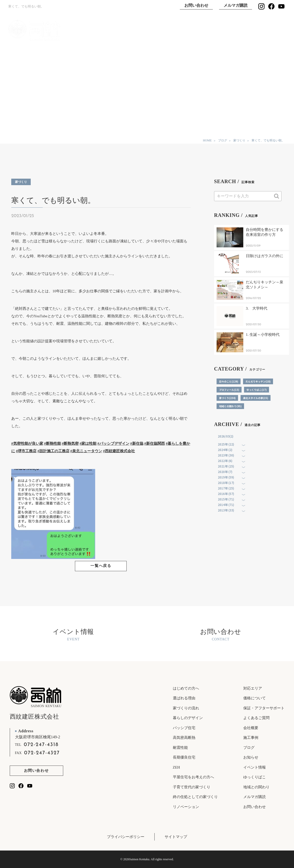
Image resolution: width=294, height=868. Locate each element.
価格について (255, 698)
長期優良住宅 (184, 757)
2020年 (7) (225, 472)
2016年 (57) (226, 494)
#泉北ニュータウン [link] (86, 451)
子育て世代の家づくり (192, 787)
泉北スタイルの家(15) (256, 398)
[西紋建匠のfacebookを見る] (271, 6)
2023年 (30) (226, 455)
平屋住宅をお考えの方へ (193, 777)
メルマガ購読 (236, 5)
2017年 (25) (226, 488)
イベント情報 (268, 31)
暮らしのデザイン (188, 718)
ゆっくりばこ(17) (257, 390)
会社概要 (251, 728)
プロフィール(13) (229, 390)
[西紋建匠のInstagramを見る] (261, 6)
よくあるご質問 (256, 718)
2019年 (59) (226, 477)
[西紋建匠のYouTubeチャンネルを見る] (281, 6)
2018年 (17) (226, 483)
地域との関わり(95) (230, 406)
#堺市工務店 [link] (26, 451)
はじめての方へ (186, 688)
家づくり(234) (227, 398)
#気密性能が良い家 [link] (27, 443)
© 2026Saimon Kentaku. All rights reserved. (147, 859)
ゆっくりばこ (236, 31)
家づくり (21, 182)
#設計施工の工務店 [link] (53, 451)
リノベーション (186, 807)
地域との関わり (256, 787)
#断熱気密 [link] (70, 443)
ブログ (249, 748)
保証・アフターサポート (264, 708)
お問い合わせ (196, 5)
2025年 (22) (226, 444)
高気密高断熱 (184, 738)
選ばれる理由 (172, 31)
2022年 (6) (225, 461)
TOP (107, 31)
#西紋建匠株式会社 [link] (119, 451)
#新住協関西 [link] (155, 443)
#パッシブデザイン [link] (113, 443)
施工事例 (204, 31)
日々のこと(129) (229, 381)
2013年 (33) (226, 510)
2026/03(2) (226, 436)
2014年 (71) (226, 505)
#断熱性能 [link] (52, 443)
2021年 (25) (226, 466)
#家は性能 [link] (88, 443)
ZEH (176, 767)
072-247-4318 (41, 745)
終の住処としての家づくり (195, 797)
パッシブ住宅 (184, 728)
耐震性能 (180, 748)
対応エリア (253, 688)
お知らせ (251, 757)
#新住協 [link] (137, 443)
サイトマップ (176, 837)
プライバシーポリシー (126, 837)
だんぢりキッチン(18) (258, 381)
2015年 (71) (226, 499)
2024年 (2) (225, 450)
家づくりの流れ (186, 708)
